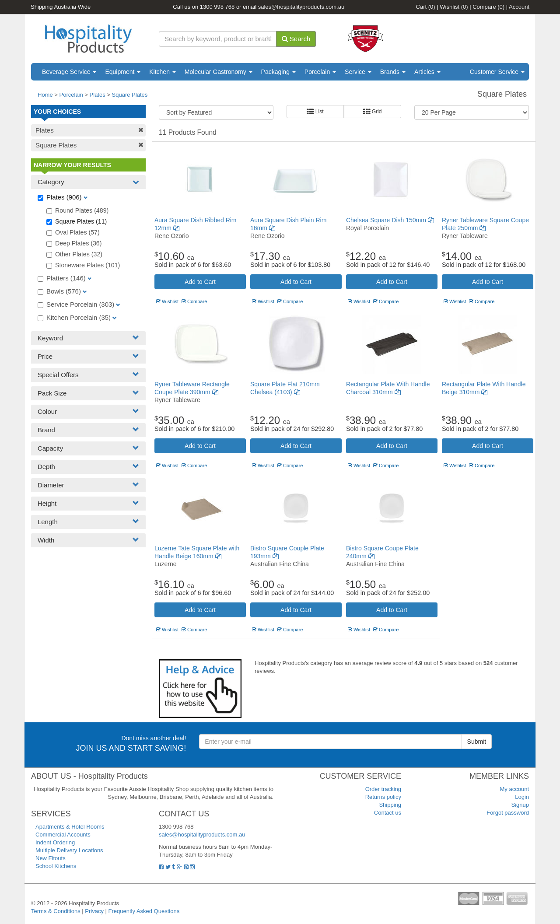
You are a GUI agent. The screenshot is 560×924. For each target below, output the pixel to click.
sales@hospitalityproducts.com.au (301, 7)
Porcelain (320, 72)
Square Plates (130, 95)
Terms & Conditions (56, 911)
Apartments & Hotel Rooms (70, 827)
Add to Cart (200, 282)
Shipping (390, 805)
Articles (427, 72)
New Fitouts (51, 858)
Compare (488, 7)
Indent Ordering (55, 842)
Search (296, 39)
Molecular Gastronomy (219, 72)
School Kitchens (56, 866)
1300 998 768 (217, 7)
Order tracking (383, 789)
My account (514, 789)
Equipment (123, 72)
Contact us (388, 813)
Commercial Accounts (63, 835)
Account (519, 7)
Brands (393, 72)
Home (45, 95)
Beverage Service (69, 72)
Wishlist (454, 7)
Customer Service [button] (497, 72)
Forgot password (508, 813)
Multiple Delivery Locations (69, 850)
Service (358, 72)
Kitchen (163, 72)
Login (522, 797)
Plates (98, 95)
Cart (426, 7)
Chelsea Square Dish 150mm (390, 220)
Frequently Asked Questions (144, 911)
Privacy (94, 911)
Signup (520, 805)
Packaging (278, 72)
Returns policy (383, 797)
